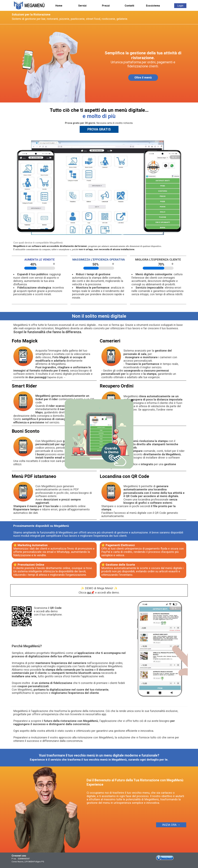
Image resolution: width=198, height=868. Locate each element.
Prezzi (106, 6)
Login (180, 6)
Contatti (129, 6)
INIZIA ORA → (171, 825)
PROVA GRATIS (99, 129)
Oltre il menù (143, 78)
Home (59, 6)
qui (89, 593)
